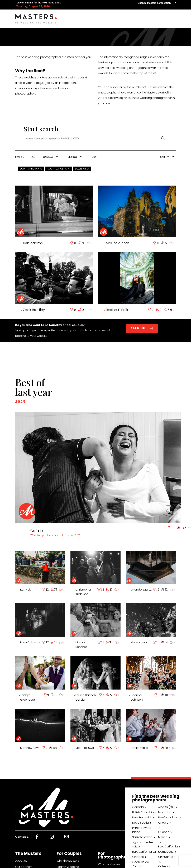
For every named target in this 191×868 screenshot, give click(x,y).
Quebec (164, 832)
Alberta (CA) (166, 807)
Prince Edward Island (142, 830)
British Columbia (143, 812)
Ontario (163, 823)
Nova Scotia (140, 823)
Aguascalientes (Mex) (143, 844)
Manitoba (165, 812)
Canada (138, 807)
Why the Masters (68, 861)
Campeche (166, 852)
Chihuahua (166, 857)
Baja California (168, 846)
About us (21, 861)
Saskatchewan (142, 837)
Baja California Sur (144, 852)
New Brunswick (142, 817)
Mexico (163, 837)
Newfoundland (168, 817)
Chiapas (138, 857)
